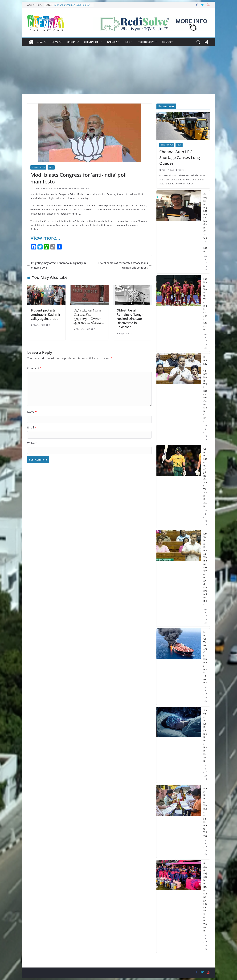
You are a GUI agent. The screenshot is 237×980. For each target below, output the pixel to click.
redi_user (182, 170)
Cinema (71, 42)
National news (83, 188)
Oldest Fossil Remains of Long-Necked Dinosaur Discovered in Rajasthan (130, 319)
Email (32, 428)
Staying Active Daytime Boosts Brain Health (205, 735)
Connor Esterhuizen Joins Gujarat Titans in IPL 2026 (72, 6)
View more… (45, 238)
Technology (146, 42)
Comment (34, 368)
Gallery (112, 42)
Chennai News (167, 145)
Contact (167, 42)
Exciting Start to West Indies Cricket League (205, 304)
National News (38, 167)
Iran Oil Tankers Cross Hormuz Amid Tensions (205, 657)
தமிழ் (40, 42)
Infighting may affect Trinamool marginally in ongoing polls (57, 265)
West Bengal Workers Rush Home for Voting (205, 812)
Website (32, 443)
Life (128, 42)
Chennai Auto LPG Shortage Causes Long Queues (180, 157)
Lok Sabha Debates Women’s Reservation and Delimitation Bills (205, 569)
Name (32, 412)
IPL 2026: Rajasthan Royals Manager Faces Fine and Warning (205, 897)
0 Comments (66, 188)
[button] (45, 42)
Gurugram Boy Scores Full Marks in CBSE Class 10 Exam (205, 223)
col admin (37, 188)
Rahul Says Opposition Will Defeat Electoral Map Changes (205, 389)
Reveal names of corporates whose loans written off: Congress (125, 265)
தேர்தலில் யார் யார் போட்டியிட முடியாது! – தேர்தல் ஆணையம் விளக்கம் (89, 317)
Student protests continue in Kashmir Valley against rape (45, 314)
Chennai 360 (91, 42)
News (55, 42)
